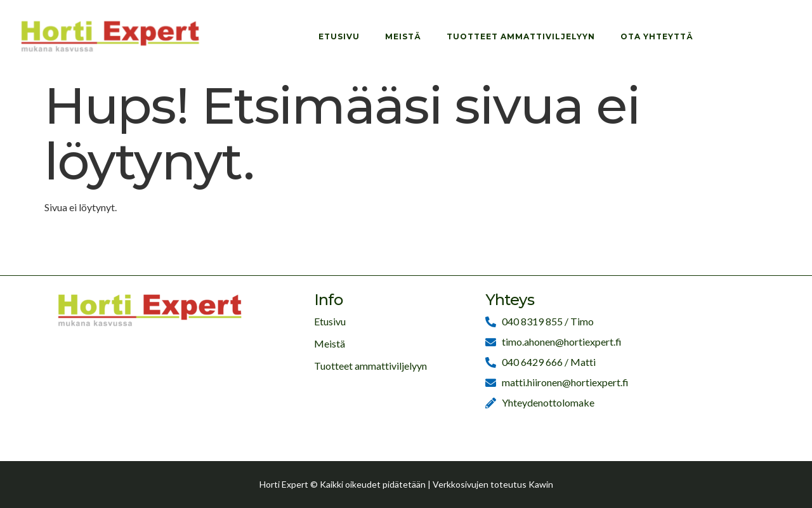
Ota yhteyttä (657, 36)
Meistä (403, 36)
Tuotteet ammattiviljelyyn (521, 36)
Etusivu (339, 36)
